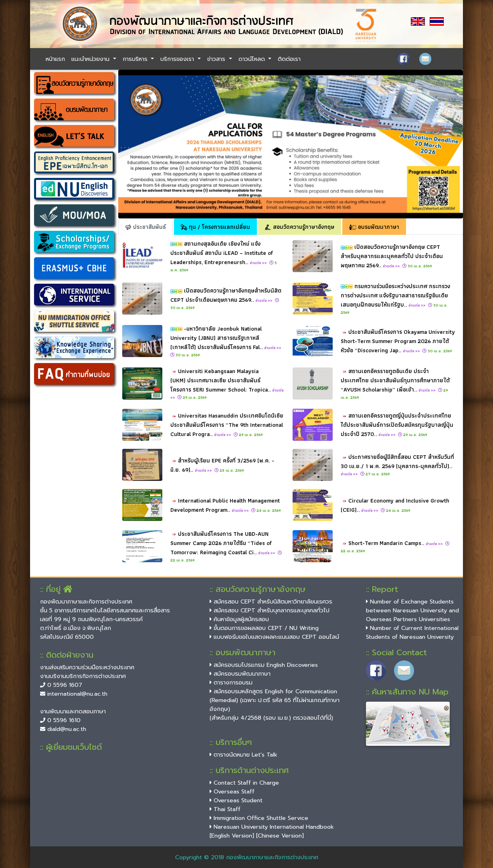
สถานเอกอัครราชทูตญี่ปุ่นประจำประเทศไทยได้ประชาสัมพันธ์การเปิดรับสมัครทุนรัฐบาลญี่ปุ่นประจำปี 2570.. (397, 425)
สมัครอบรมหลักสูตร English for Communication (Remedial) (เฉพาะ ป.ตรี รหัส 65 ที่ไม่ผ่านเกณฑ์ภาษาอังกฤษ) (275, 700)
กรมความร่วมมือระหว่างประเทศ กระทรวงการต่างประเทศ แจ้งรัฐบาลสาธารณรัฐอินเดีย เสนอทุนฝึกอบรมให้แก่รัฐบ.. (395, 295)
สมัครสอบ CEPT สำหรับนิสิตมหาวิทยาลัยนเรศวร (271, 602)
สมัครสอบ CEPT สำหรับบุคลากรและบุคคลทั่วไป (270, 610)
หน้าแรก (55, 59)
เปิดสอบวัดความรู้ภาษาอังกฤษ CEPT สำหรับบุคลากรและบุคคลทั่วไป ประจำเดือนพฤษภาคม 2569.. (392, 256)
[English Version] (232, 836)
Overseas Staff (232, 791)
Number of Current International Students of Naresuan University (412, 632)
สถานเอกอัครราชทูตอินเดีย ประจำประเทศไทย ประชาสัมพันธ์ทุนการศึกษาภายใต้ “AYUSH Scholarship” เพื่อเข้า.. (395, 380)
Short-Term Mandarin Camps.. (396, 543)
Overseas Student (236, 800)
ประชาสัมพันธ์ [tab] (145, 227)
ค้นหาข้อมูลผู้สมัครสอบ (239, 619)
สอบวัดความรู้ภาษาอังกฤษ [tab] (300, 227)
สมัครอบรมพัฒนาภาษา (240, 674)
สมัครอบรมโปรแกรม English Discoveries (264, 665)
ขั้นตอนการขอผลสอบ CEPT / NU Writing (264, 628)
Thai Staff (225, 809)
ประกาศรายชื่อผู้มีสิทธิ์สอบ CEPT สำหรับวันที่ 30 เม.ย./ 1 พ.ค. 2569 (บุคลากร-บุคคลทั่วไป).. (397, 465)
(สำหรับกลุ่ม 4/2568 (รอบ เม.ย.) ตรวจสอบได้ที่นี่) (271, 718)
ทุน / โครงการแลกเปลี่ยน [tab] (215, 227)
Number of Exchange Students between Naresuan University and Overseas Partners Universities (412, 610)
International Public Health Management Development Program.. (225, 505)
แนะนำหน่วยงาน (91, 59)
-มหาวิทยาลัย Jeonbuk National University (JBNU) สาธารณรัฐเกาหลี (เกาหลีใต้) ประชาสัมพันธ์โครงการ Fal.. (226, 338)
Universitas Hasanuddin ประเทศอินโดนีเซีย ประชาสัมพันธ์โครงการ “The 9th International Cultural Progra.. (227, 425)
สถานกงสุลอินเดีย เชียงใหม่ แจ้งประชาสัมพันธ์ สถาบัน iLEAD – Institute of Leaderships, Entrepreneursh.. (222, 253)
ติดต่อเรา (289, 59)
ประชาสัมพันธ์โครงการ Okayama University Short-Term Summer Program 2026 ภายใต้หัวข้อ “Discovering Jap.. (398, 341)
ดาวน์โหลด (253, 59)
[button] (144, 144)
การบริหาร (136, 59)
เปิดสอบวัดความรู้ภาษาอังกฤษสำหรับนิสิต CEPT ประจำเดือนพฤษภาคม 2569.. (226, 295)
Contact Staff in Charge (244, 783)
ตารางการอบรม (231, 682)
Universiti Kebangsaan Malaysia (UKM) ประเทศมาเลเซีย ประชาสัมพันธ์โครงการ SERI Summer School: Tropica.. (227, 384)
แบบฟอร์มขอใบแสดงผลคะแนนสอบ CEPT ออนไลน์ (274, 637)
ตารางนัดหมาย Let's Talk (243, 755)
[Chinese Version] (280, 836)
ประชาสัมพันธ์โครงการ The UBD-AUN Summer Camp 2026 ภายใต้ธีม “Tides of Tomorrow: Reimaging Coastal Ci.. (223, 543)
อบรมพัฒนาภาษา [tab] (374, 227)
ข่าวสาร (217, 59)
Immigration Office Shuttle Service (259, 818)
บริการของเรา (178, 59)
